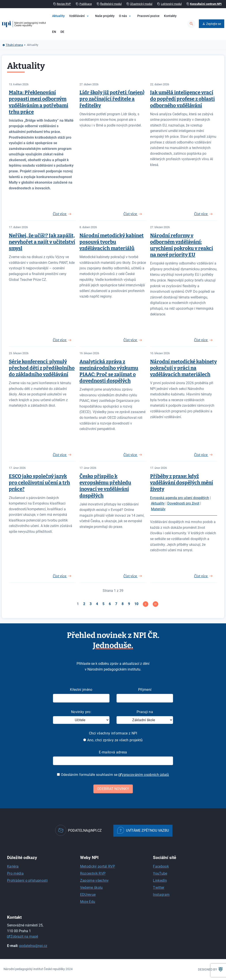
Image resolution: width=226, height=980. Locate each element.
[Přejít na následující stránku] (146, 604)
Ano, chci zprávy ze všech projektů (113, 740)
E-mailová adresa (113, 752)
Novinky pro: (81, 712)
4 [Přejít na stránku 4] (97, 604)
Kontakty (170, 16)
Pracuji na (145, 712)
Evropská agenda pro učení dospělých (180, 498)
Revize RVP (64, 4)
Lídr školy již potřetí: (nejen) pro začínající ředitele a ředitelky (112, 99)
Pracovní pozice (148, 16)
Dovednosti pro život (183, 503)
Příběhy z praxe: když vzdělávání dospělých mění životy (182, 483)
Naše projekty (105, 16)
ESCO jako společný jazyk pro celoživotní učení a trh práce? (39, 483)
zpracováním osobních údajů (145, 775)
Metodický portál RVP (98, 866)
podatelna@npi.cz (33, 946)
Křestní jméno (81, 690)
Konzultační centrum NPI (206, 4)
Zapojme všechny (94, 880)
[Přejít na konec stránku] (155, 604)
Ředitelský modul (111, 4)
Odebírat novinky (113, 789)
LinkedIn (160, 880)
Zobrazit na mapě (24, 936)
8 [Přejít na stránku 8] (123, 604)
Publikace (86, 4)
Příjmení (145, 690)
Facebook (161, 866)
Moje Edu (88, 902)
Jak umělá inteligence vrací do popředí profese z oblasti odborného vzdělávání (182, 99)
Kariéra (13, 866)
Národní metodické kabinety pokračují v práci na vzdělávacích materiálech (183, 368)
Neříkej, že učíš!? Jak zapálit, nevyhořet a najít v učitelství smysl (42, 242)
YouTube (160, 873)
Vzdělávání (77, 16)
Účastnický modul (141, 4)
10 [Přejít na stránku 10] (136, 604)
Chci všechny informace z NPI (113, 733)
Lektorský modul (171, 4)
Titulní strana (14, 45)
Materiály (158, 509)
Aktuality (58, 16)
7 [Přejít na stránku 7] (116, 604)
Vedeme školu (91, 888)
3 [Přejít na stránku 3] (91, 604)
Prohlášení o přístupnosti (27, 880)
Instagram (161, 895)
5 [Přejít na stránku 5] (103, 604)
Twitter (159, 888)
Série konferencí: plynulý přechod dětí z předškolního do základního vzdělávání (42, 368)
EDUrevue (88, 895)
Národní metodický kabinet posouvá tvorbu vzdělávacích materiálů (112, 242)
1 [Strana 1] (78, 604)
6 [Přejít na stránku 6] (110, 604)
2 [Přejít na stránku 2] (84, 604)
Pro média (15, 873)
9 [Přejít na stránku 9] (129, 604)
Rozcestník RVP (93, 873)
